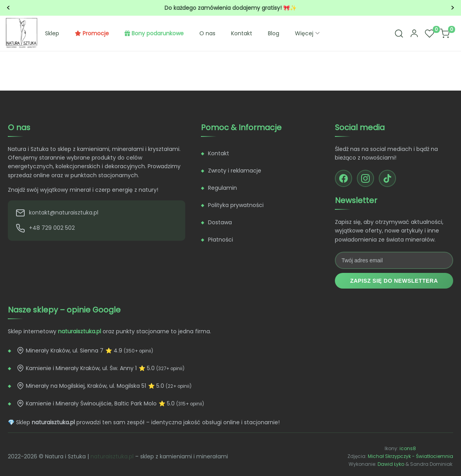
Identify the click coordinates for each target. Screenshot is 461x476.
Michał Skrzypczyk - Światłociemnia (410, 456)
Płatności (221, 240)
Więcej (308, 33)
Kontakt (242, 33)
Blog (274, 33)
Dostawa (220, 222)
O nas (207, 33)
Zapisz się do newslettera (394, 281)
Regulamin (222, 188)
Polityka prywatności (236, 205)
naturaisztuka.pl (112, 456)
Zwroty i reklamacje (235, 171)
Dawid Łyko (391, 464)
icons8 (408, 448)
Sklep (52, 33)
